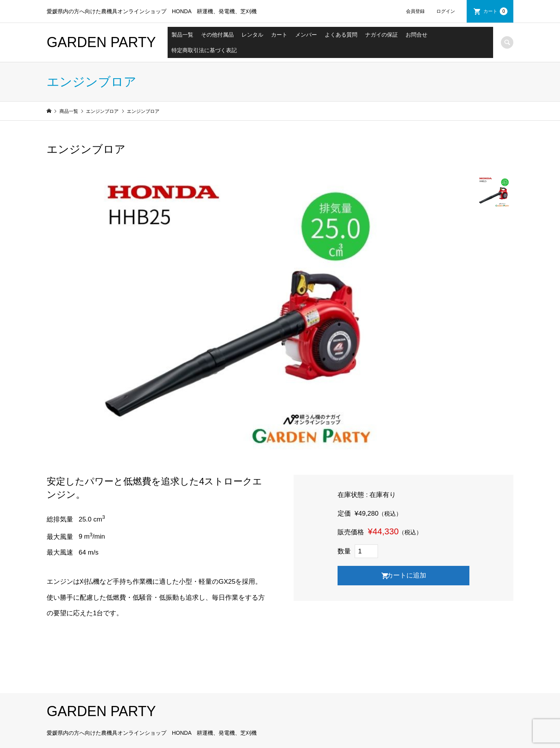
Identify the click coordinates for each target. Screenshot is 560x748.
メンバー (306, 35)
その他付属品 (217, 35)
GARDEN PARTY (101, 42)
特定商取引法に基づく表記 (204, 50)
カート (495, 11)
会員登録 (415, 11)
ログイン (446, 11)
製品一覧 (182, 35)
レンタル (252, 35)
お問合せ (416, 35)
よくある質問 (341, 35)
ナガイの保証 (381, 35)
